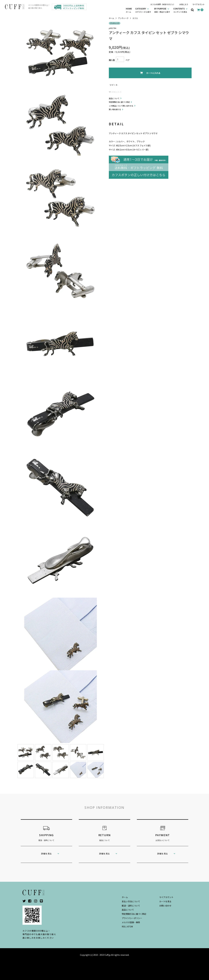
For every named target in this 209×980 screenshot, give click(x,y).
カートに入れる (150, 73)
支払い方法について (131, 901)
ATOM (130, 927)
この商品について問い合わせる (121, 106)
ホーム (111, 18)
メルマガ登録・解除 (131, 922)
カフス (135, 18)
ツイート (114, 85)
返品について (114, 98)
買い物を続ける (115, 109)
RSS (124, 927)
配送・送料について (131, 906)
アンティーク (123, 18)
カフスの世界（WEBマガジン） (163, 4)
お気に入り (184, 4)
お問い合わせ (165, 906)
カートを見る (165, 901)
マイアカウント (199, 4)
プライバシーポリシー (132, 918)
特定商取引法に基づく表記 (119, 102)
